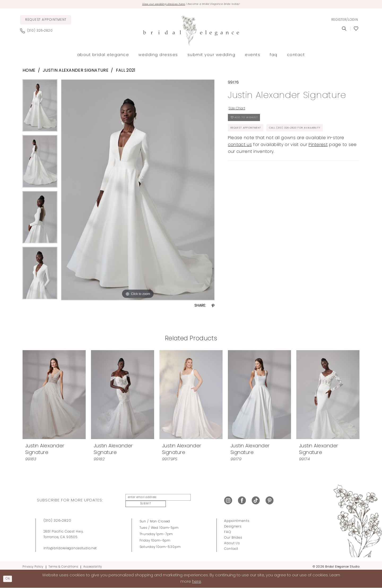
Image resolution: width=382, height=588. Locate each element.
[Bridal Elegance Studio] (191, 31)
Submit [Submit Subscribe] (200, 499)
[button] (345, 21)
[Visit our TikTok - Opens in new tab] (256, 499)
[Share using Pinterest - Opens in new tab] (213, 307)
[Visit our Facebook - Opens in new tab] (242, 499)
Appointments (237, 518)
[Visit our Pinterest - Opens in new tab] (270, 499)
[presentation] (54, 396)
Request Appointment (252, 135)
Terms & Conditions (63, 564)
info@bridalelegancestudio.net (70, 546)
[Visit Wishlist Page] (356, 30)
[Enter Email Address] (155, 499)
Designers (233, 524)
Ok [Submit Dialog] (10, 578)
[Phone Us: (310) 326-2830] (38, 32)
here (197, 581)
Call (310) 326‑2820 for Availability (266, 149)
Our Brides (233, 535)
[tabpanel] (40, 108)
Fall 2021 (126, 72)
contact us (240, 167)
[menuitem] (46, 21)
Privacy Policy (33, 564)
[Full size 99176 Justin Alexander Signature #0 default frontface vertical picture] (138, 191)
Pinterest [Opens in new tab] (318, 167)
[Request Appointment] (46, 21)
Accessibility (93, 564)
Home (29, 72)
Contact (231, 546)
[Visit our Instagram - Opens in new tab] (228, 499)
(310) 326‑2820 (57, 518)
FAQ (228, 529)
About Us (232, 540)
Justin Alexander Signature (76, 72)
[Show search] (344, 30)
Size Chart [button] (240, 110)
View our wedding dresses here (155, 5)
